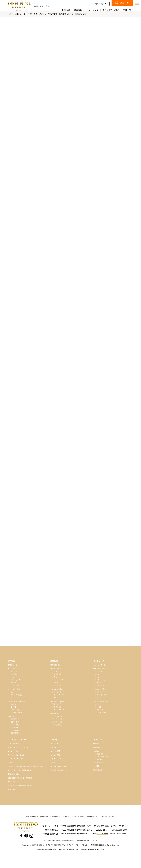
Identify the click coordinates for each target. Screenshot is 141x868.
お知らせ (54, 749)
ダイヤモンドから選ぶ (16, 761)
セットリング (92, 10)
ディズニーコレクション (16, 757)
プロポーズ (12, 765)
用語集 (53, 765)
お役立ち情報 (55, 757)
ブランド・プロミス (57, 746)
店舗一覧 (127, 10)
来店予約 (96, 746)
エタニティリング (14, 753)
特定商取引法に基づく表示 (60, 772)
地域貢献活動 (98, 772)
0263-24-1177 (104, 832)
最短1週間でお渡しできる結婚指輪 (20, 780)
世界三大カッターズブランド (18, 749)
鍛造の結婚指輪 (13, 776)
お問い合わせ (98, 749)
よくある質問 (55, 753)
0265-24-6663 (102, 836)
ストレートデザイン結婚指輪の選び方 (21, 772)
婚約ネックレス (13, 784)
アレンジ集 (12, 791)
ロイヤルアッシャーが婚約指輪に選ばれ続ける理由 (26, 768)
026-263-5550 (103, 828)
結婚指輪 (78, 10)
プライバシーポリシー (58, 768)
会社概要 (96, 768)
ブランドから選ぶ (111, 10)
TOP (9, 16)
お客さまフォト (21, 16)
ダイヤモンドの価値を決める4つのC (20, 788)
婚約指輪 (66, 10)
